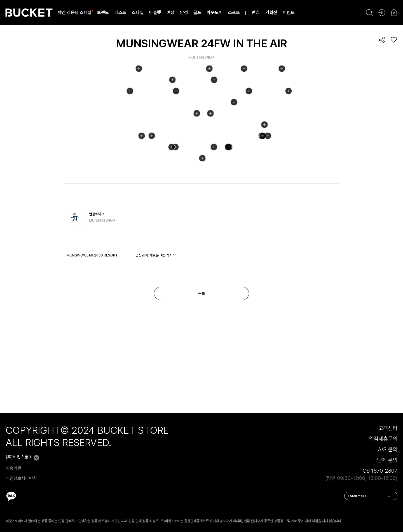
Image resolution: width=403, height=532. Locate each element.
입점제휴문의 (383, 451)
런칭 (256, 12)
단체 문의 (387, 473)
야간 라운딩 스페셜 (75, 12)
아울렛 (155, 12)
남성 (184, 12)
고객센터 (388, 441)
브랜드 (103, 12)
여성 (170, 12)
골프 (197, 12)
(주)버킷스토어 (19, 470)
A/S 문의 (388, 462)
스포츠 (234, 12)
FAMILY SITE (370, 509)
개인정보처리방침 (21, 491)
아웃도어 (215, 12)
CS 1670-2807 (380, 483)
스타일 (138, 12)
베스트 (120, 12)
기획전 (271, 12)
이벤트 (289, 12)
